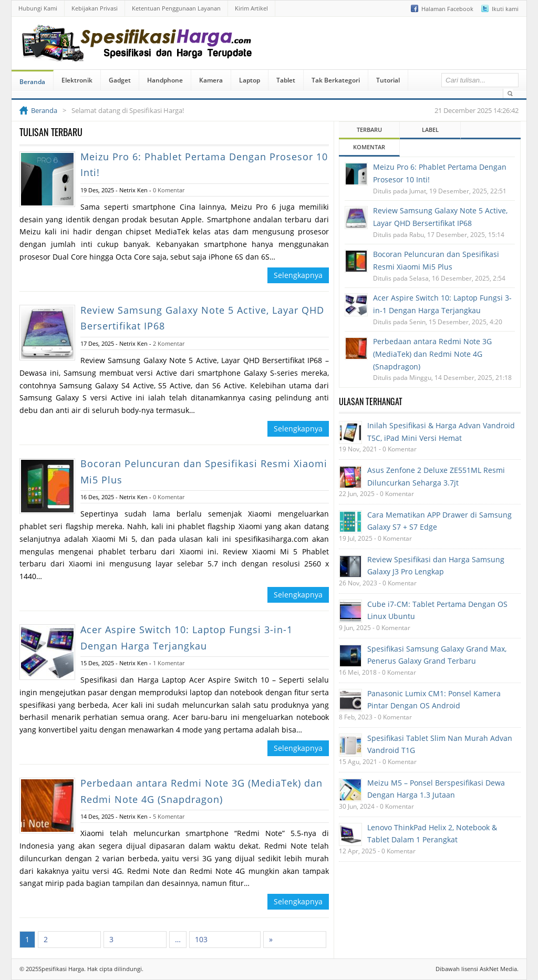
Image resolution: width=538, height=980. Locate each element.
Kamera (211, 80)
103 (201, 939)
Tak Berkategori (336, 80)
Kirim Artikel (251, 8)
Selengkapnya (298, 275)
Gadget (120, 80)
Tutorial (388, 80)
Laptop (250, 80)
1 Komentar (169, 663)
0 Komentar (169, 190)
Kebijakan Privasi (95, 8)
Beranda (32, 82)
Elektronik (77, 80)
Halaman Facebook (447, 9)
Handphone (165, 80)
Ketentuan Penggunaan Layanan (176, 8)
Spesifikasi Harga (61, 969)
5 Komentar (169, 816)
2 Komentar (169, 343)
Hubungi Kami (38, 8)
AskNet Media (498, 969)
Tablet (286, 80)
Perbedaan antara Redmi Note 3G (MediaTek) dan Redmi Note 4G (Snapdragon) (432, 354)
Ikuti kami (505, 9)
